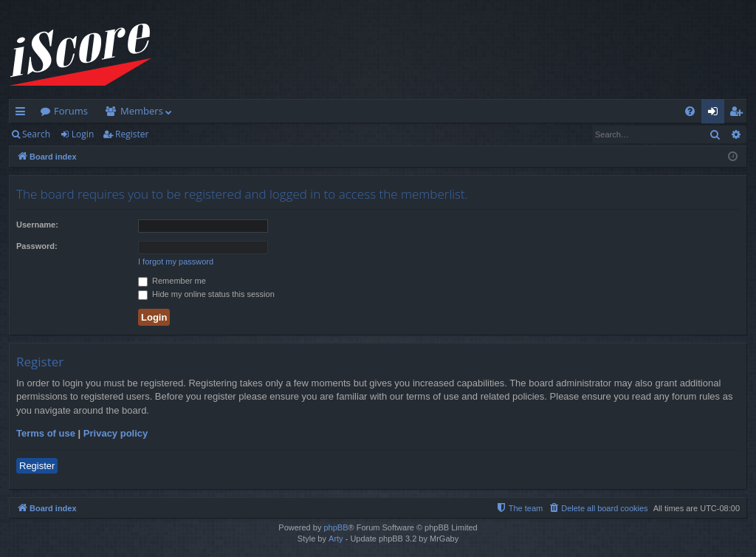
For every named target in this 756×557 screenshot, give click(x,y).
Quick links (23, 114)
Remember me (172, 281)
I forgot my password (176, 262)
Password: (37, 246)
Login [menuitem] (716, 114)
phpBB (336, 527)
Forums (71, 111)
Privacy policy (116, 433)
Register (132, 134)
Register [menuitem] (739, 114)
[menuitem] (690, 111)
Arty (336, 539)
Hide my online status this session (206, 294)
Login (83, 134)
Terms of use (46, 433)
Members (142, 111)
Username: (37, 225)
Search (36, 134)
